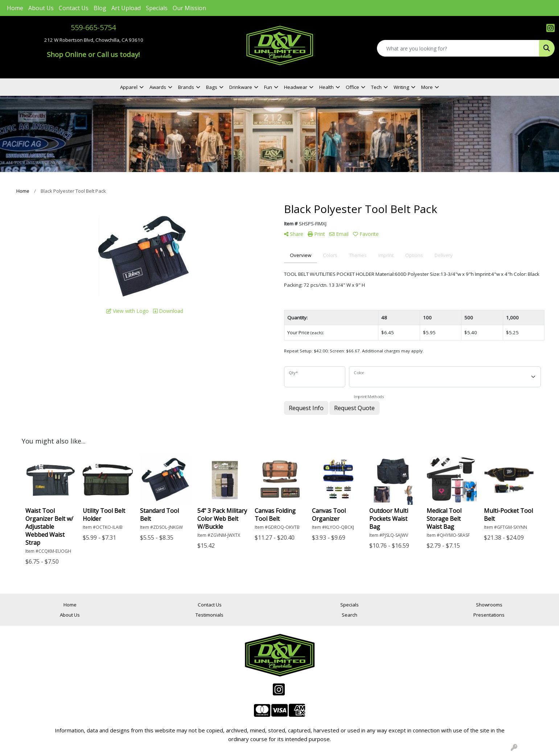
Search (350, 615)
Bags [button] (212, 87)
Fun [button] (268, 87)
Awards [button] (158, 87)
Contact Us (74, 8)
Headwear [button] (296, 87)
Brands (186, 87)
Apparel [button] (129, 87)
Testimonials (209, 615)
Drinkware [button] (241, 87)
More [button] (427, 87)
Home (15, 8)
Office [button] (352, 87)
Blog (100, 8)
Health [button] (326, 87)
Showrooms (489, 605)
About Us (41, 8)
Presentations (489, 615)
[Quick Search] (458, 48)
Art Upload (126, 8)
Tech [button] (376, 87)
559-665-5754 (93, 27)
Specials (157, 8)
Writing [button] (401, 87)
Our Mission (189, 8)
